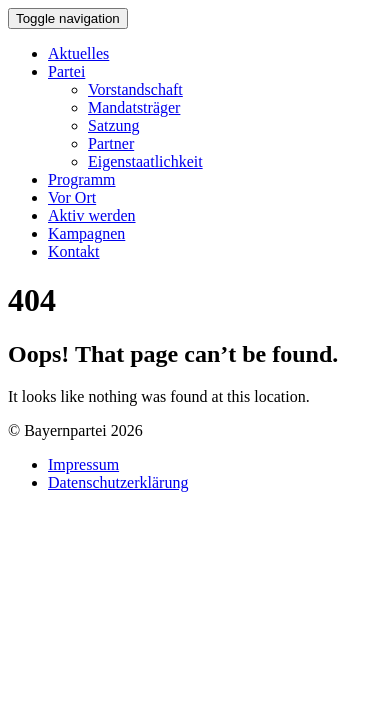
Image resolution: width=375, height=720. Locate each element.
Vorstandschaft (135, 89)
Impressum (83, 464)
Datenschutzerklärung (118, 482)
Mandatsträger (134, 107)
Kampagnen (86, 233)
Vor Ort (72, 197)
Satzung (114, 125)
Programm (82, 179)
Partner (111, 143)
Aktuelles (78, 53)
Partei (66, 71)
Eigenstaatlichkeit (145, 161)
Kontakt (74, 251)
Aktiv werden (92, 215)
